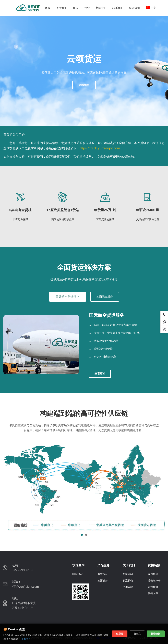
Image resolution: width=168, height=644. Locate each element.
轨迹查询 (135, 8)
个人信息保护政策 (149, 638)
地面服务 (103, 581)
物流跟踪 (77, 574)
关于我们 (62, 8)
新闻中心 (101, 8)
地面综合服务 (105, 297)
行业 (87, 8)
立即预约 (84, 85)
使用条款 (128, 587)
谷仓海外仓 (154, 581)
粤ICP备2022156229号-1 (109, 638)
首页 (48, 8)
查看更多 (100, 374)
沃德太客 (153, 593)
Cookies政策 (129, 638)
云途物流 (153, 587)
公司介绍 (128, 574)
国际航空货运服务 (68, 297)
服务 (76, 8)
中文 (151, 8)
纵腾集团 (153, 574)
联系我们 (118, 8)
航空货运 (103, 574)
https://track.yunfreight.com (100, 148)
